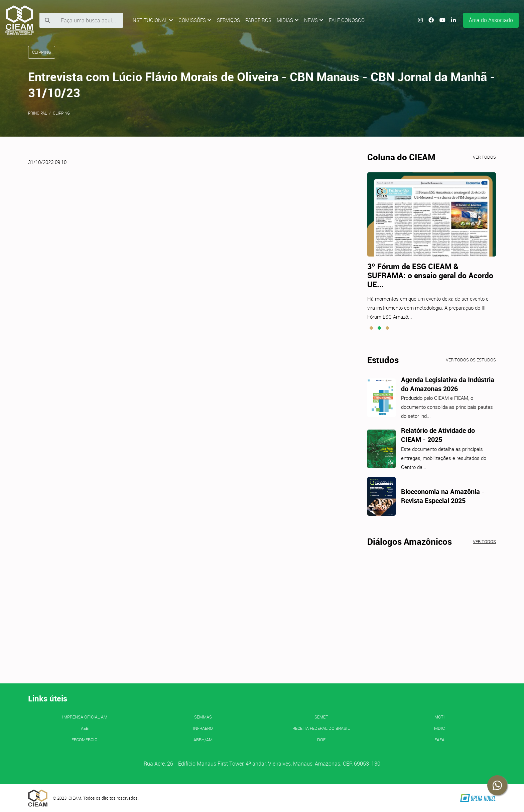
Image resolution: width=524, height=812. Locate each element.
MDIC (439, 728)
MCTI (440, 717)
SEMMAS (203, 717)
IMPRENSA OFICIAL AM (85, 717)
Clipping (61, 113)
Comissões (195, 20)
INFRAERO (203, 728)
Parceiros (258, 20)
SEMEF (321, 717)
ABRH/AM (203, 740)
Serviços (228, 20)
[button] (371, 328)
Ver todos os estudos (471, 360)
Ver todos (484, 157)
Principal (38, 113)
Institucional (152, 20)
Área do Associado (491, 20)
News (314, 20)
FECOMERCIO (85, 740)
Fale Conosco (347, 20)
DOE (321, 740)
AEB (85, 728)
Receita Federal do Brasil (321, 728)
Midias (288, 20)
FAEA (439, 740)
